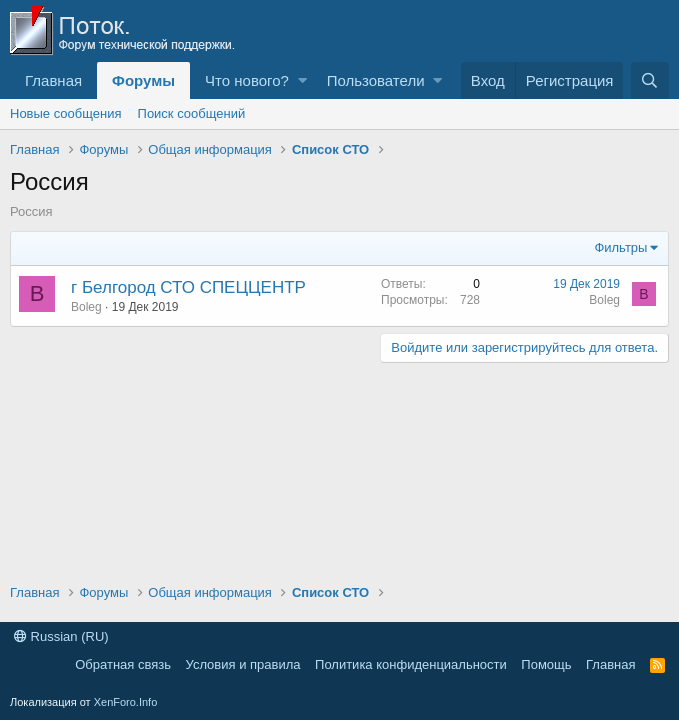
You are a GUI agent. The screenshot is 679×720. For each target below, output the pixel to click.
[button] (302, 80)
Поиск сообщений (192, 113)
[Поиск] (650, 80)
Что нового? (247, 80)
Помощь (546, 664)
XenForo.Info (126, 702)
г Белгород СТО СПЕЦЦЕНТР (188, 287)
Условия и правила (243, 664)
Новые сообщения (66, 113)
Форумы (143, 80)
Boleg (86, 307)
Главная (53, 80)
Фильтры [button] (620, 247)
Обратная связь (123, 664)
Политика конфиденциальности (411, 664)
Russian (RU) (61, 636)
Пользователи (376, 80)
